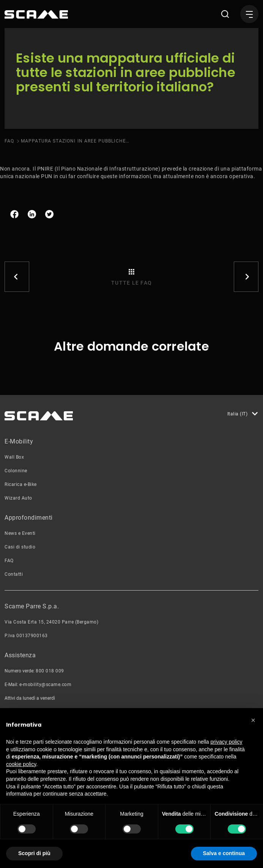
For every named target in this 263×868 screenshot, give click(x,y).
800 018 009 (50, 671)
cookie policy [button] (21, 764)
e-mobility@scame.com (45, 685)
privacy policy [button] (227, 742)
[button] (253, 720)
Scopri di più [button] (34, 853)
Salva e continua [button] (224, 853)
